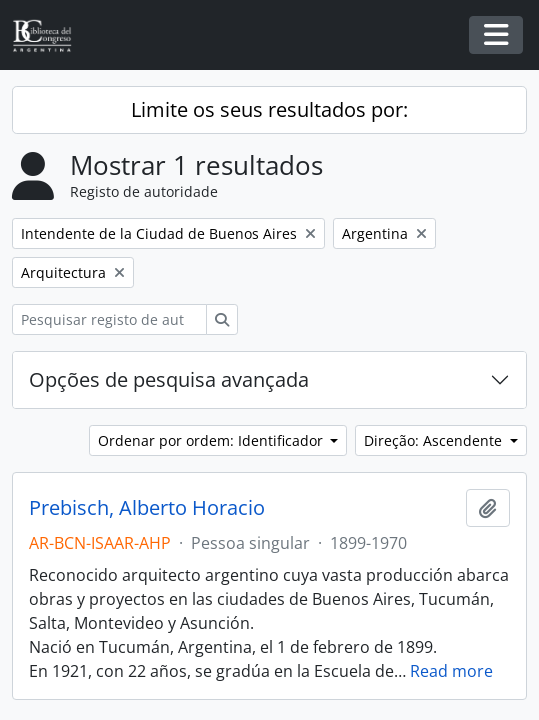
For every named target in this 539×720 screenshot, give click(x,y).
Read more (451, 671)
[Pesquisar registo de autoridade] (109, 319)
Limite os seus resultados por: (269, 109)
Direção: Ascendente (435, 440)
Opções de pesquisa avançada (169, 379)
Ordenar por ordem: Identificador (212, 440)
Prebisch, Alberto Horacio (147, 508)
